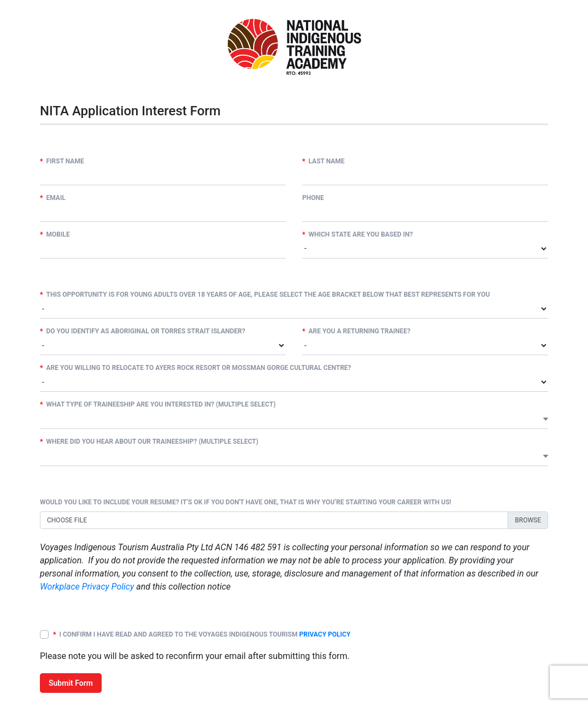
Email (53, 198)
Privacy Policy (325, 634)
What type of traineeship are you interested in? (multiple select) (158, 404)
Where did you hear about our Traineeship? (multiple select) (149, 442)
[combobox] (294, 419)
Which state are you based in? (358, 234)
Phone (313, 198)
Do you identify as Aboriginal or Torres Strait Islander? (143, 331)
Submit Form (71, 683)
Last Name (324, 161)
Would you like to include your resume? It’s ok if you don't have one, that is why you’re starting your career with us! (246, 502)
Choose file (67, 520)
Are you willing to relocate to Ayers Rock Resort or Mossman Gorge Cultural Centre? (196, 368)
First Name (62, 161)
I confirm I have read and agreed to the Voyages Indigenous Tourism (202, 634)
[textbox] (43, 419)
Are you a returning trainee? (356, 331)
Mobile (55, 234)
